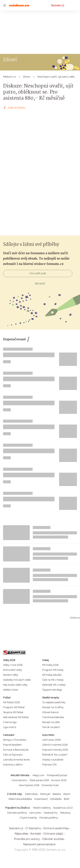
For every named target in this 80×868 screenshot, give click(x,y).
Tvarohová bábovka (53, 717)
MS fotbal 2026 (11, 702)
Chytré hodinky (28, 818)
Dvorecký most (50, 785)
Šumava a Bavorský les (16, 750)
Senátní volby (11, 675)
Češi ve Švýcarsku (13, 755)
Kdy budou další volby (15, 685)
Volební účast (11, 690)
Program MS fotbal (14, 707)
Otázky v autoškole (53, 760)
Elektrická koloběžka (20, 799)
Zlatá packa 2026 (39, 780)
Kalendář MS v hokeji (54, 685)
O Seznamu (33, 828)
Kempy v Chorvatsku (15, 740)
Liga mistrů (10, 727)
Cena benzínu (19, 780)
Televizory (65, 813)
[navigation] (5, 5)
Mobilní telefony (42, 808)
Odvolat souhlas (53, 839)
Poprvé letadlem (12, 745)
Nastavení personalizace (39, 844)
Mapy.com (39, 775)
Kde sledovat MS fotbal (16, 717)
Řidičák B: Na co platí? (55, 755)
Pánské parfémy (49, 818)
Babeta (57, 794)
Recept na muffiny (53, 707)
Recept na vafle (51, 722)
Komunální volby (12, 670)
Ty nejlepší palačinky (54, 702)
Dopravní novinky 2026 (55, 750)
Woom (67, 794)
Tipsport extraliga (52, 690)
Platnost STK (49, 765)
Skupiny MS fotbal (13, 712)
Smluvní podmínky (56, 828)
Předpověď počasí (57, 775)
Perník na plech (51, 727)
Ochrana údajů (53, 834)
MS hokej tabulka (52, 675)
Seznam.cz (58, 5)
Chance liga (10, 722)
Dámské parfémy (17, 813)
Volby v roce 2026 (13, 665)
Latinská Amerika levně (16, 760)
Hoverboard (41, 799)
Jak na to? (40, 283)
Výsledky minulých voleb (17, 680)
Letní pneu (35, 813)
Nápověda (21, 834)
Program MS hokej (53, 670)
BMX (67, 799)
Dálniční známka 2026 (55, 745)
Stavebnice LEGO (63, 808)
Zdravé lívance (50, 712)
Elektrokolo (31, 794)
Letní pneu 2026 (51, 740)
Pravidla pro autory (27, 839)
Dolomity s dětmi (13, 765)
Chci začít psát (38, 273)
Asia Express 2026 (29, 785)
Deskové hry (51, 813)
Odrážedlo (56, 799)
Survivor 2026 (59, 780)
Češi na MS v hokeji (53, 680)
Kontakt (36, 834)
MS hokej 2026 (50, 665)
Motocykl (45, 794)
